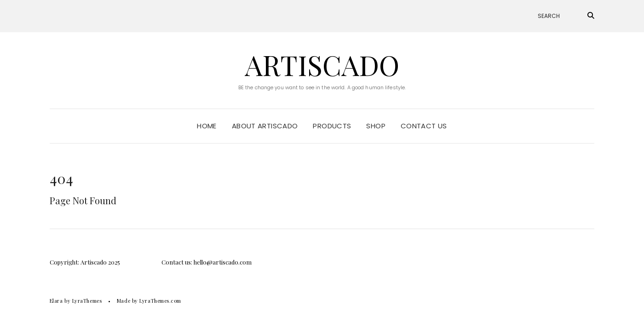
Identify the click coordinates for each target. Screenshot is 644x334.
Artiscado (322, 64)
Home (207, 126)
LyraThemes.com (160, 301)
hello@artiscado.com (223, 262)
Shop (376, 126)
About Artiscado (265, 126)
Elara (56, 301)
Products (332, 126)
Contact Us (424, 126)
